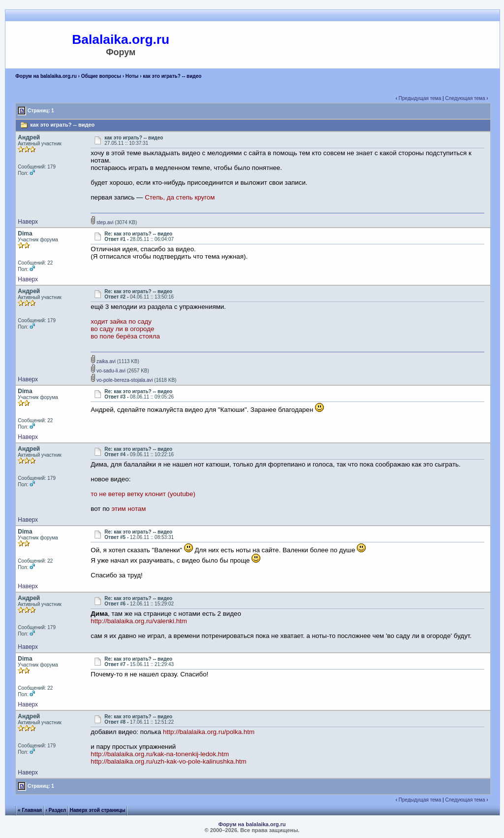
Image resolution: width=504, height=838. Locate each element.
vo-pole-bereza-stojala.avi (122, 380)
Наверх (28, 222)
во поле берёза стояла (125, 336)
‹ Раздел (56, 810)
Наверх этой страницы (98, 810)
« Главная (30, 810)
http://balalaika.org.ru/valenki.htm (139, 621)
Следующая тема (465, 98)
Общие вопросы (101, 76)
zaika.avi (103, 361)
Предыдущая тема (420, 98)
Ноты (132, 76)
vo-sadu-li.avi (108, 371)
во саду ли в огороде (122, 329)
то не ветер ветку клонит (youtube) (143, 494)
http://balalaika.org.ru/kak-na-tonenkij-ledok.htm (160, 754)
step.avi (102, 222)
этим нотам (129, 509)
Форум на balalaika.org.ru (46, 76)
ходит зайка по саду (121, 321)
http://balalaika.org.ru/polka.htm (209, 732)
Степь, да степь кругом (180, 197)
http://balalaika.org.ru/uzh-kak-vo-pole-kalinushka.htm (168, 761)
